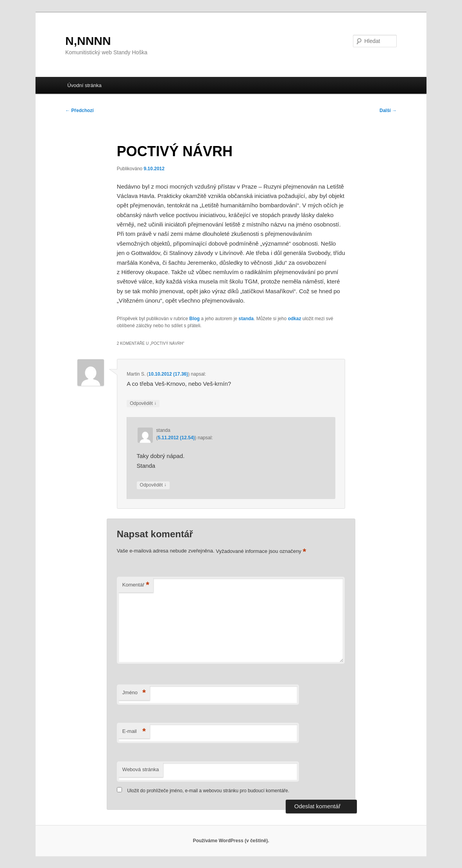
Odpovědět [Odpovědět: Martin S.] (143, 404)
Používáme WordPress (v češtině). (231, 841)
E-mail (134, 732)
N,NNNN (88, 41)
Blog (194, 319)
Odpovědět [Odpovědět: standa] (153, 485)
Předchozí (80, 111)
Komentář (136, 585)
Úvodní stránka (84, 85)
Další (388, 111)
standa (246, 319)
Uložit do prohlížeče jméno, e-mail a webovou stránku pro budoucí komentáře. (208, 791)
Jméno (134, 693)
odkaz (294, 319)
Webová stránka (141, 769)
